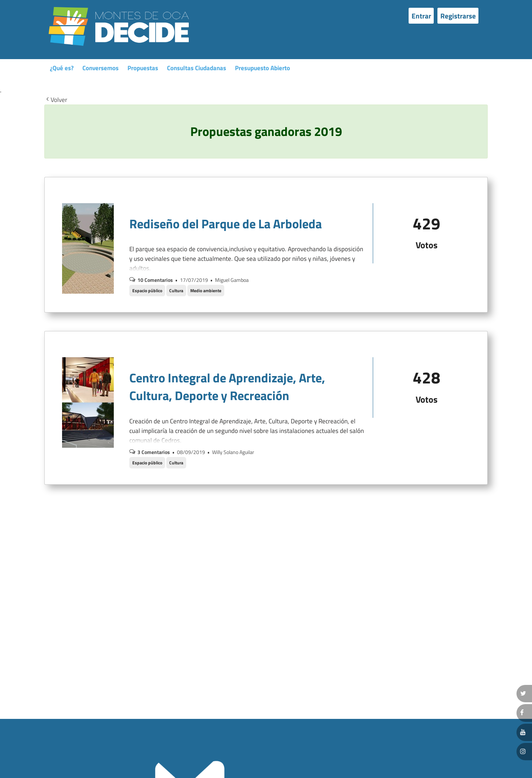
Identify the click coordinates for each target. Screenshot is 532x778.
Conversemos (100, 68)
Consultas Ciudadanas (197, 68)
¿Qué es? (62, 68)
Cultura (176, 291)
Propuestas (143, 68)
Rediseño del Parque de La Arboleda (226, 223)
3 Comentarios (154, 452)
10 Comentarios (155, 280)
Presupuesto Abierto (262, 68)
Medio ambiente (206, 291)
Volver (56, 100)
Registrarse (458, 16)
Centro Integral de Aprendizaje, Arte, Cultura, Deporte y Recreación (227, 386)
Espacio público (147, 291)
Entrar (421, 16)
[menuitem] (423, 16)
